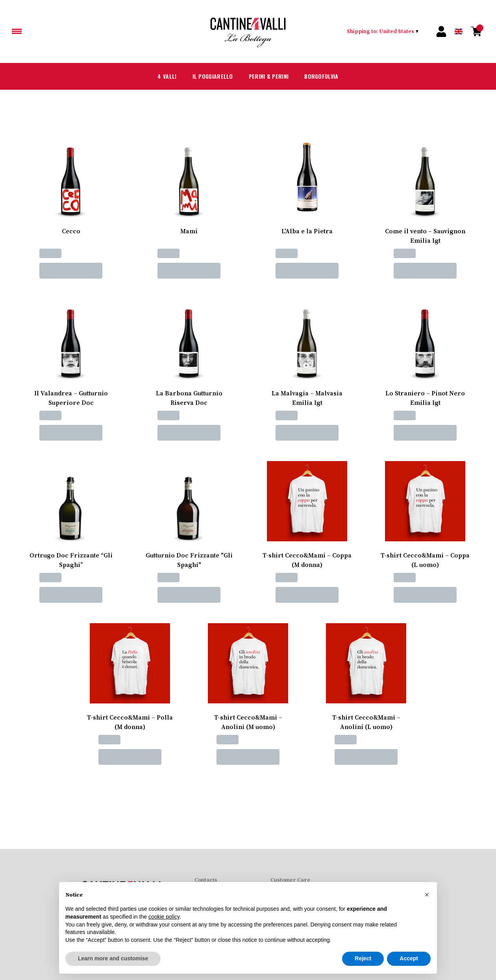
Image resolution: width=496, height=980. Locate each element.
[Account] (441, 31)
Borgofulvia (329, 76)
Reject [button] (363, 959)
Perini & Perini (270, 76)
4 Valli (156, 76)
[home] (248, 31)
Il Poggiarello (207, 76)
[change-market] (383, 31)
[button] (427, 895)
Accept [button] (409, 959)
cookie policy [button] (164, 917)
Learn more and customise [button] (113, 959)
